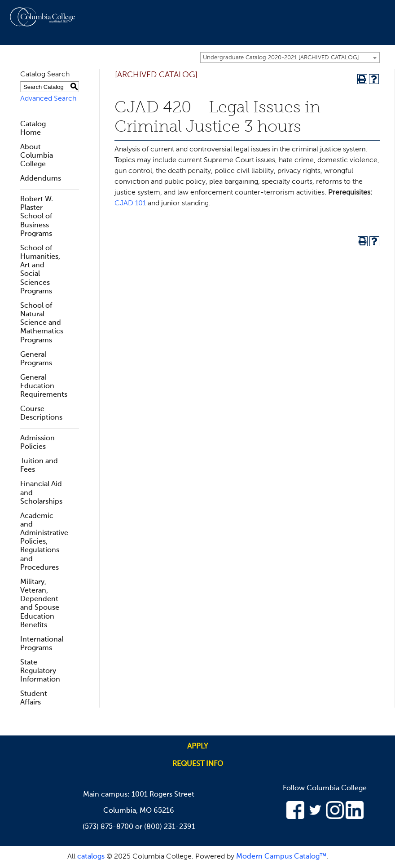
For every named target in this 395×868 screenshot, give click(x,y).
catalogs (91, 857)
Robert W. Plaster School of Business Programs (37, 217)
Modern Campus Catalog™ (281, 857)
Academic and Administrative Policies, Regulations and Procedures (44, 542)
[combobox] (290, 58)
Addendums (41, 179)
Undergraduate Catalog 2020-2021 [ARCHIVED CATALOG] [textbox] (281, 58)
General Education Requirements (44, 386)
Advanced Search (48, 99)
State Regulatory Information (40, 671)
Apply (197, 747)
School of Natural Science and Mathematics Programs (42, 323)
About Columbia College (37, 156)
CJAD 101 (130, 204)
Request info (198, 764)
